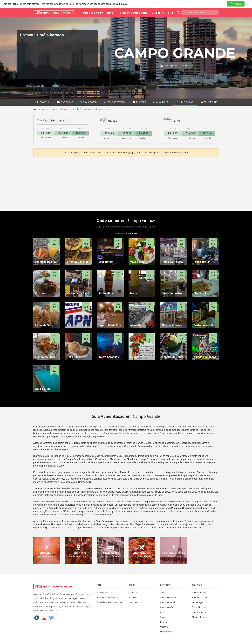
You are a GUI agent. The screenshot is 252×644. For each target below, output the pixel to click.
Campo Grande (68, 109)
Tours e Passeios (200, 607)
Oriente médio (167, 632)
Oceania (164, 627)
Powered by (126, 233)
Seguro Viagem (199, 612)
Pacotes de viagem (201, 598)
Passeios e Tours (115, 102)
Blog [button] (172, 13)
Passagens (42, 102)
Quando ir (160, 102)
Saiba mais (122, 4)
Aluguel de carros (200, 617)
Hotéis (111, 13)
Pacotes (139, 102)
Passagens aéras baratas (108, 598)
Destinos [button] (158, 13)
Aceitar (236, 4)
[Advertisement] (126, 183)
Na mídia (133, 593)
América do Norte (168, 598)
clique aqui (135, 153)
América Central (168, 602)
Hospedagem (198, 602)
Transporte (209, 102)
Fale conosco (135, 602)
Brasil (55, 109)
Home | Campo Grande (175, 66)
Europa (163, 622)
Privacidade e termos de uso (110, 602)
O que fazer (89, 102)
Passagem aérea (200, 593)
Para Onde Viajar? (93, 13)
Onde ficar (65, 102)
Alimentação (184, 102)
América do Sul (41, 109)
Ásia (162, 612)
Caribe (163, 617)
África (163, 593)
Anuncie (132, 598)
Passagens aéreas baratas (133, 13)
